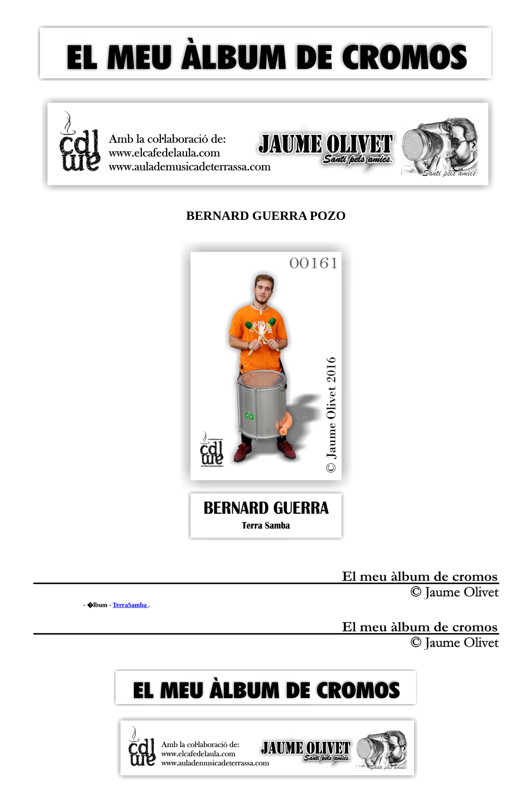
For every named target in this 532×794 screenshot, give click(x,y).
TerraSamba (130, 605)
